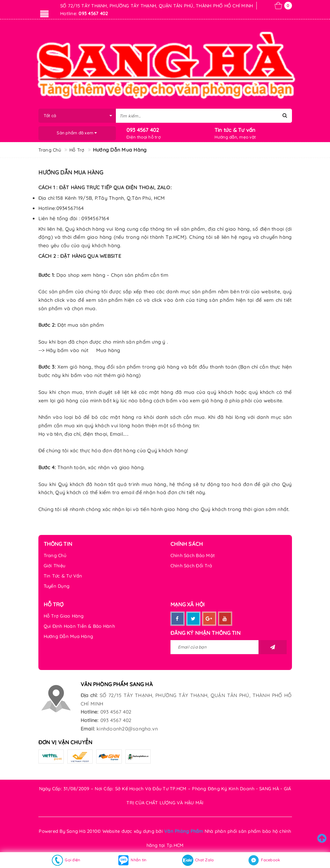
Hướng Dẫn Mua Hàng (69, 636)
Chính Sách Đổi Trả (191, 566)
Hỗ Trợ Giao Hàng (64, 616)
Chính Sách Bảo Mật (193, 555)
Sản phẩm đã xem (77, 133)
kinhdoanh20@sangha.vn (127, 729)
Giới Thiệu (55, 566)
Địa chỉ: (89, 695)
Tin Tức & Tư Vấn (63, 576)
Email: (88, 729)
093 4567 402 (143, 130)
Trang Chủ (55, 555)
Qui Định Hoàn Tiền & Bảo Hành (79, 626)
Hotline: (90, 712)
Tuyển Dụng (57, 586)
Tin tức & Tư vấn (235, 130)
